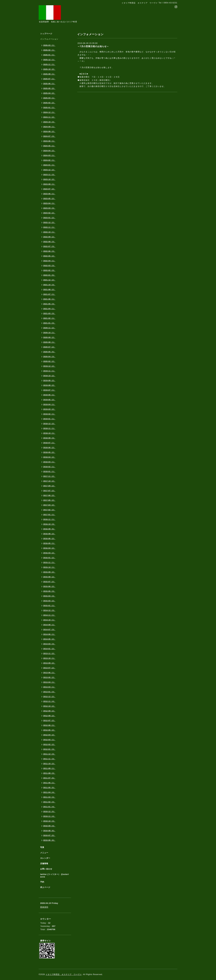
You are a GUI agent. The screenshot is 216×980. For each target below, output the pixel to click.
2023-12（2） (49, 170)
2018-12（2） (49, 424)
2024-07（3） (49, 136)
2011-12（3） (49, 754)
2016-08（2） (49, 534)
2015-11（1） (49, 562)
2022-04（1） (49, 261)
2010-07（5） (49, 835)
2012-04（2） (49, 735)
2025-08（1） (49, 74)
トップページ (46, 34)
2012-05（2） (49, 730)
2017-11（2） (49, 476)
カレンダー (45, 858)
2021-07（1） (49, 294)
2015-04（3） (49, 596)
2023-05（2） (49, 199)
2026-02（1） (49, 50)
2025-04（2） (49, 93)
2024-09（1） (49, 127)
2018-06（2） (49, 448)
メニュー (44, 853)
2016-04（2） (49, 548)
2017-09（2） (49, 486)
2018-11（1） (49, 428)
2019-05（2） (49, 400)
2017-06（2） (49, 495)
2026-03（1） (49, 45)
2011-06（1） (49, 783)
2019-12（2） (49, 366)
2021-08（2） (49, 289)
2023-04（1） (49, 203)
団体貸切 (44, 907)
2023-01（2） (49, 218)
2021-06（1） (49, 299)
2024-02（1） (49, 160)
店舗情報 (44, 864)
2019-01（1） (49, 419)
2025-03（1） (49, 98)
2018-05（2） (49, 452)
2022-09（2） (49, 237)
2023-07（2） (49, 189)
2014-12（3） (49, 610)
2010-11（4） (49, 816)
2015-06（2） (49, 586)
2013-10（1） (49, 658)
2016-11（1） (49, 519)
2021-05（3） (49, 304)
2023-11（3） (49, 175)
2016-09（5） (49, 529)
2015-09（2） (49, 572)
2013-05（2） (49, 677)
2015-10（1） (49, 567)
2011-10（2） (49, 764)
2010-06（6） (49, 840)
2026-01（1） (49, 55)
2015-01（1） (49, 606)
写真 (42, 847)
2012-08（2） (49, 716)
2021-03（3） (49, 313)
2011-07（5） (49, 778)
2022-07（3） (49, 246)
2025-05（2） (49, 88)
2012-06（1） (49, 725)
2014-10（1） (49, 620)
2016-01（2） (49, 558)
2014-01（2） (49, 649)
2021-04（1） (49, 309)
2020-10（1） (49, 333)
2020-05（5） (49, 352)
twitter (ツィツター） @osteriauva (55, 876)
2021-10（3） (49, 285)
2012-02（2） (49, 744)
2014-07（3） (49, 629)
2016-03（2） (49, 553)
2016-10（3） (49, 524)
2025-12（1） (49, 60)
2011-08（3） (49, 773)
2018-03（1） (49, 462)
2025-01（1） (49, 108)
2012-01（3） (49, 749)
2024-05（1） (49, 146)
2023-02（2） (49, 213)
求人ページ (45, 887)
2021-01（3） (49, 323)
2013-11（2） (49, 653)
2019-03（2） (49, 409)
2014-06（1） (49, 634)
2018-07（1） (49, 443)
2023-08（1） (49, 184)
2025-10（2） (49, 69)
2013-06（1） (49, 673)
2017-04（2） (49, 505)
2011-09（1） (49, 768)
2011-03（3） (49, 797)
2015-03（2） (49, 601)
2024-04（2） (49, 151)
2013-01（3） (49, 692)
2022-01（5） (49, 275)
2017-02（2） (49, 510)
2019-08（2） (49, 385)
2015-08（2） (49, 577)
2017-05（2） (49, 500)
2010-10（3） (49, 821)
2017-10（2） (49, 481)
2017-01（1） (49, 515)
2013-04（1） (49, 682)
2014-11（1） (49, 615)
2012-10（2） (49, 706)
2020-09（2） (49, 337)
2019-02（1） (49, 414)
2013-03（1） (49, 687)
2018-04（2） (49, 457)
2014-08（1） (49, 625)
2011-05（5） (49, 788)
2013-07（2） (49, 668)
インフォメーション (49, 39)
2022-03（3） (49, 266)
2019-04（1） (49, 404)
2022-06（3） (49, 251)
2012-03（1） (49, 740)
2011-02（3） (49, 802)
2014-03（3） (49, 644)
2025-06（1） (49, 84)
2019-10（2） (49, 376)
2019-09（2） (49, 380)
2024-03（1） (49, 155)
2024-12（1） (49, 112)
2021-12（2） (49, 280)
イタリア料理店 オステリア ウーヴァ (64, 974)
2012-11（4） (49, 701)
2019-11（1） (49, 371)
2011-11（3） (49, 759)
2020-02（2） (49, 361)
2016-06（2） (49, 539)
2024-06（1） (49, 141)
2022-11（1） (49, 227)
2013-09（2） (49, 663)
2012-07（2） (49, 720)
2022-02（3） (49, 270)
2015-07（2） (49, 582)
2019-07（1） (49, 390)
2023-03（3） (49, 208)
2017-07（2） (49, 491)
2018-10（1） (49, 433)
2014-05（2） (49, 639)
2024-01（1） (49, 165)
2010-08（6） (49, 831)
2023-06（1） (49, 194)
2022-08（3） (49, 242)
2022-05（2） (49, 256)
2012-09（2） (49, 711)
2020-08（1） (49, 342)
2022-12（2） (49, 222)
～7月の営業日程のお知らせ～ (93, 46)
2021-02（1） (49, 318)
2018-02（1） (49, 467)
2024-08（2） (49, 131)
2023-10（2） (49, 179)
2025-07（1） (49, 79)
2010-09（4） (49, 826)
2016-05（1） (49, 543)
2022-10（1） (49, 232)
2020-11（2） (49, 328)
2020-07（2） (49, 347)
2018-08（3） (49, 438)
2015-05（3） (49, 591)
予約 (42, 882)
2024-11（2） (49, 117)
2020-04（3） (49, 357)
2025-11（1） (49, 64)
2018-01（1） (49, 471)
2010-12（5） (49, 811)
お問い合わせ (46, 869)
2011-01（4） (49, 807)
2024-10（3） (49, 122)
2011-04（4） (49, 792)
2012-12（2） (49, 697)
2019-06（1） (49, 395)
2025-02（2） (49, 103)
